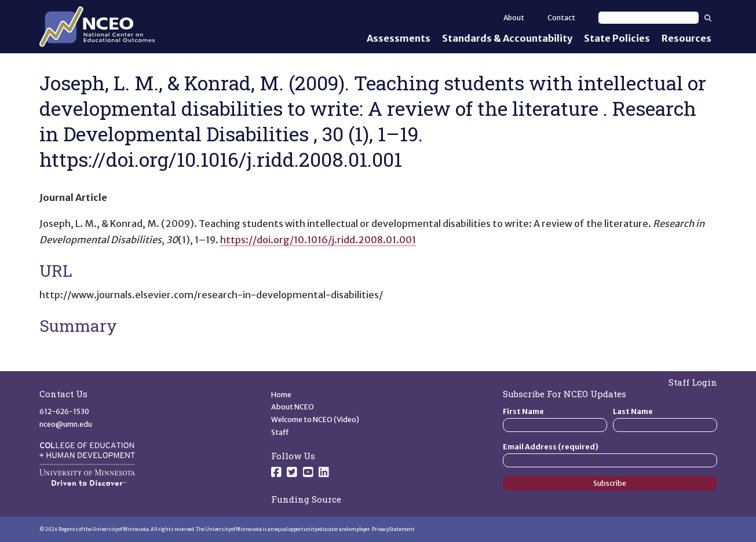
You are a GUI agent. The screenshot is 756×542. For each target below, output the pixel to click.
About (514, 18)
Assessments (399, 38)
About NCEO (293, 407)
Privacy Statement (393, 529)
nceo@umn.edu (66, 424)
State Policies (617, 38)
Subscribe (610, 483)
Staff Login (693, 382)
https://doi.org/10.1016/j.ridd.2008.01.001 (318, 240)
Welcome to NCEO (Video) (315, 420)
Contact (561, 18)
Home (281, 395)
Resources (686, 38)
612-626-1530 (64, 411)
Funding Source (306, 499)
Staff (280, 432)
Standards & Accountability (507, 38)
